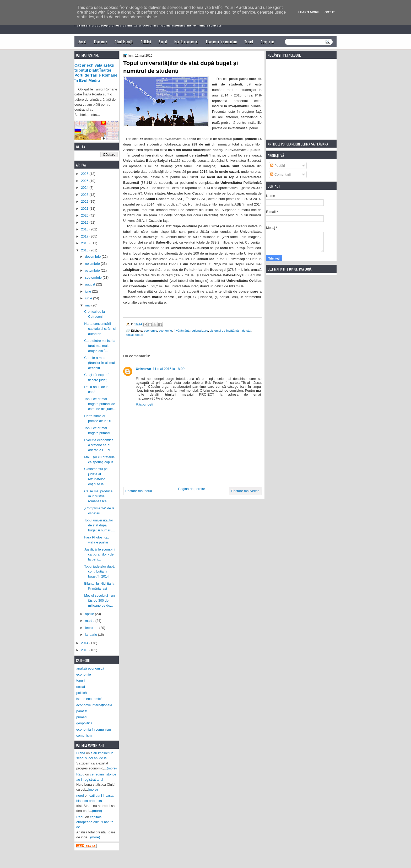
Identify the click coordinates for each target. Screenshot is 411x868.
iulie (88, 291)
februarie (92, 628)
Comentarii (280, 174)
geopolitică (84, 723)
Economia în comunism (221, 42)
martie (90, 621)
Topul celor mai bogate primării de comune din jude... (100, 404)
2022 (85, 201)
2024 (85, 188)
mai (88, 305)
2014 (85, 643)
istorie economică (89, 699)
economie (165, 330)
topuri (139, 335)
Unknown (144, 369)
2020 (85, 215)
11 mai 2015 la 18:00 (169, 369)
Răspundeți (144, 404)
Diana (81, 753)
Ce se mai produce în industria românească (98, 496)
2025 (85, 181)
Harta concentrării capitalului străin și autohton (100, 329)
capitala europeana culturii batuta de (95, 822)
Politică (146, 42)
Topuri (249, 42)
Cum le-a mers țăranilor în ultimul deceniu (99, 363)
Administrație (124, 42)
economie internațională (94, 705)
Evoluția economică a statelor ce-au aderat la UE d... (99, 445)
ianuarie (91, 635)
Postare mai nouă (139, 491)
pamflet (82, 711)
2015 (85, 250)
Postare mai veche (245, 491)
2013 (85, 650)
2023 (85, 195)
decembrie (93, 257)
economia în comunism (94, 729)
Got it (330, 12)
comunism (84, 735)
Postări (278, 166)
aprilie (90, 614)
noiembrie (93, 264)
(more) (112, 768)
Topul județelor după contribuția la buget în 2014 (99, 572)
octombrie (93, 270)
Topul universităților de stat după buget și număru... (100, 525)
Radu (80, 774)
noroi (80, 796)
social (130, 335)
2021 (85, 209)
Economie (101, 42)
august (90, 284)
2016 (85, 243)
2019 (85, 222)
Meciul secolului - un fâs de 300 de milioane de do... (99, 601)
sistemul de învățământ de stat (231, 330)
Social (163, 42)
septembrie (94, 277)
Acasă (82, 42)
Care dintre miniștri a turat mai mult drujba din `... (100, 346)
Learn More (309, 12)
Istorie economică (186, 42)
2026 (85, 174)
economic (150, 330)
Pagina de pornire (192, 489)
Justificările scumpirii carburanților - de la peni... (100, 554)
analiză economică (90, 668)
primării (82, 717)
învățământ (181, 330)
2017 (85, 236)
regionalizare (199, 330)
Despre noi (268, 42)
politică (82, 693)
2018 (85, 229)
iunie (89, 298)
